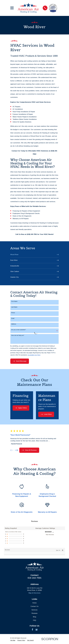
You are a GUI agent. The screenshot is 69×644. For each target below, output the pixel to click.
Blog (35, 617)
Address (14, 324)
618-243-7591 (35, 578)
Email (13, 318)
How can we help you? (18, 335)
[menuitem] (34, 255)
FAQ (35, 620)
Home (34, 603)
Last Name (14, 307)
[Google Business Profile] (37, 629)
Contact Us (34, 606)
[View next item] (16, 450)
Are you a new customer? (19, 330)
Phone (13, 313)
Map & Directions (34, 593)
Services (34, 610)
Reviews (35, 613)
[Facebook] (32, 629)
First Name (14, 301)
